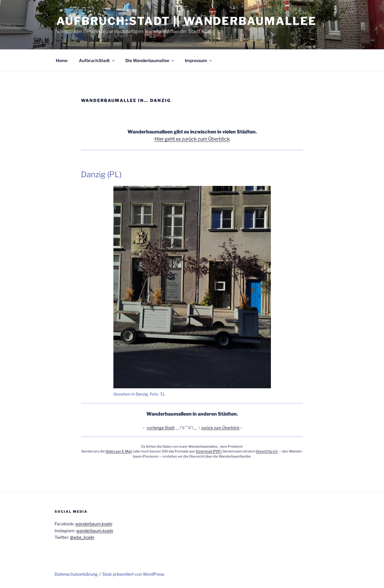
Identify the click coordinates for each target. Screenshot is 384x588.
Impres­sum (199, 60)
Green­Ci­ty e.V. (267, 451)
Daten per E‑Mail (119, 451)
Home (62, 60)
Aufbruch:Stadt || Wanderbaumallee (186, 21)
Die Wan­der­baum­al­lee (150, 60)
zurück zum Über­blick (220, 428)
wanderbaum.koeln (94, 524)
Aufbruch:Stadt (97, 60)
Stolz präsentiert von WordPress (133, 574)
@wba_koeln (82, 537)
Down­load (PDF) (209, 451)
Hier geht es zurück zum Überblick (192, 139)
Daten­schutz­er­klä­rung (76, 574)
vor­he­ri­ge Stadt (161, 428)
